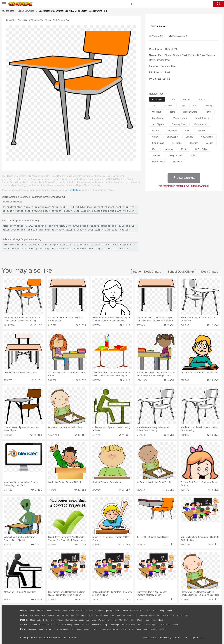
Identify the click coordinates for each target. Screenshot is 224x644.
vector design (180, 118)
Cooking (154, 629)
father (132, 620)
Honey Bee (120, 615)
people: (24, 620)
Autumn (40, 611)
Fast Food (64, 629)
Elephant (98, 615)
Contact (177, 638)
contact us (75, 190)
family (52, 620)
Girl (121, 620)
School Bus (97, 625)
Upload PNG (198, 638)
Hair (115, 620)
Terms (154, 638)
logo (182, 106)
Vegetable (106, 629)
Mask (32, 620)
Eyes (94, 620)
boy (126, 620)
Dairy (41, 629)
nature (201, 131)
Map (106, 625)
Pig (158, 615)
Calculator (166, 625)
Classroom (59, 625)
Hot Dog (163, 629)
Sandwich (87, 629)
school (156, 137)
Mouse (152, 615)
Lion (136, 615)
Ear (88, 620)
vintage (189, 137)
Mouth (140, 620)
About (146, 638)
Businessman (71, 620)
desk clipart (209, 272)
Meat (79, 629)
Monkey (143, 615)
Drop (162, 611)
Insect (130, 615)
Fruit (72, 629)
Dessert (48, 629)
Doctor (82, 620)
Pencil (77, 625)
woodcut (157, 112)
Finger (154, 620)
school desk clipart (181, 272)
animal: (24, 615)
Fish (106, 615)
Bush (149, 611)
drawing (194, 143)
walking (101, 620)
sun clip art (158, 124)
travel (208, 112)
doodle (156, 131)
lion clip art (158, 143)
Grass (100, 611)
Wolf (187, 615)
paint (188, 131)
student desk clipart (147, 272)
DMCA (186, 638)
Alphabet (155, 625)
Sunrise (125, 611)
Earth (72, 611)
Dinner (124, 629)
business (177, 162)
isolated (168, 106)
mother (60, 620)
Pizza (131, 629)
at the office (201, 149)
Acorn (32, 611)
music (184, 149)
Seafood (97, 629)
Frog (112, 615)
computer (157, 99)
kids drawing (159, 118)
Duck (83, 615)
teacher (156, 155)
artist (193, 155)
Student (34, 625)
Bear (37, 615)
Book (50, 625)
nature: (24, 611)
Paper (140, 625)
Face (147, 620)
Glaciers (92, 611)
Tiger (173, 615)
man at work (159, 162)
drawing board (179, 124)
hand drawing (190, 112)
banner (187, 99)
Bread (145, 629)
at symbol (177, 143)
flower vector (201, 124)
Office (147, 625)
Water (142, 611)
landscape (172, 137)
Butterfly (50, 615)
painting (208, 106)
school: (24, 625)
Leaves (49, 611)
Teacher (42, 625)
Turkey (180, 615)
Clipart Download (26, 11)
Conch (64, 611)
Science (132, 625)
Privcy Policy (165, 638)
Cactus (57, 611)
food (155, 149)
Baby (39, 620)
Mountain (134, 611)
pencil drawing (202, 118)
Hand (161, 620)
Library (124, 625)
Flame (84, 611)
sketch (202, 99)
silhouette (172, 131)
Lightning (109, 611)
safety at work (175, 155)
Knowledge (114, 625)
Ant (32, 615)
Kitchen (116, 629)
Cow (72, 615)
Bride (45, 620)
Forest (169, 611)
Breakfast (32, 629)
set (194, 106)
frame (172, 112)
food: (23, 629)
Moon (117, 611)
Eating (138, 629)
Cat (57, 615)
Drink (56, 629)
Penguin (165, 615)
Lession (175, 625)
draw (172, 99)
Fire (78, 611)
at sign (210, 143)
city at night (207, 137)
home (109, 620)
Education (86, 625)
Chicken (64, 615)
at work (169, 149)
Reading (69, 625)
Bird (43, 615)
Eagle (90, 615)
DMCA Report (159, 27)
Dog (77, 615)
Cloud (156, 611)
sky (154, 106)
